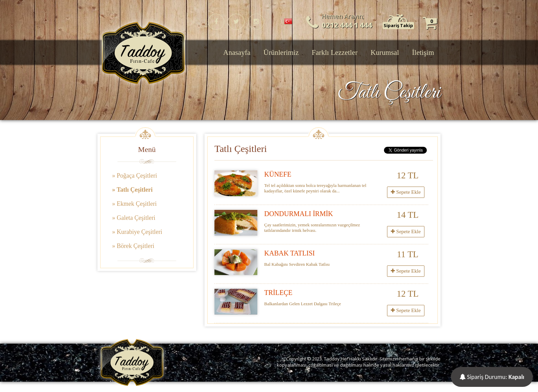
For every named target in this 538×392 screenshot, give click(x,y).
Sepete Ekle (406, 192)
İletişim (423, 52)
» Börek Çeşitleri (133, 246)
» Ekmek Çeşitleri (134, 204)
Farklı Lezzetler (335, 52)
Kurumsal (385, 52)
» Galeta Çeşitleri (134, 218)
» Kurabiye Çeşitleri (137, 232)
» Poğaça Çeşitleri (135, 176)
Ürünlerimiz (281, 52)
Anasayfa (237, 52)
